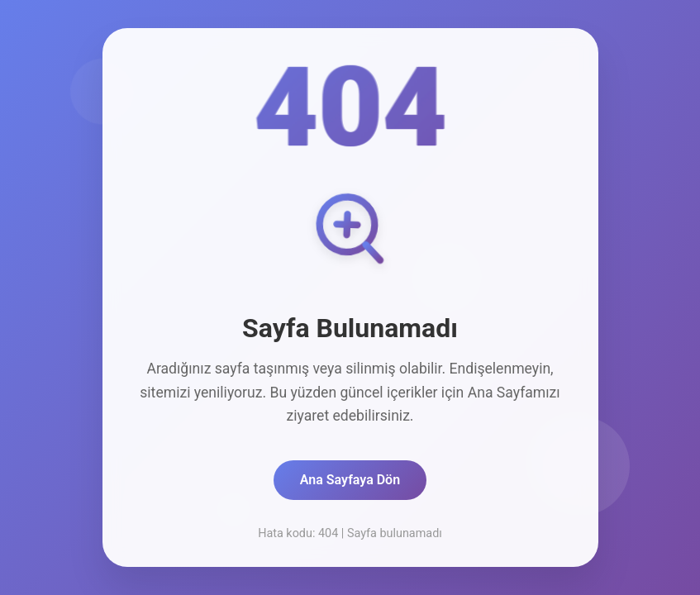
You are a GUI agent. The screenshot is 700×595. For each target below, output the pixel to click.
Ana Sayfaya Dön (350, 480)
